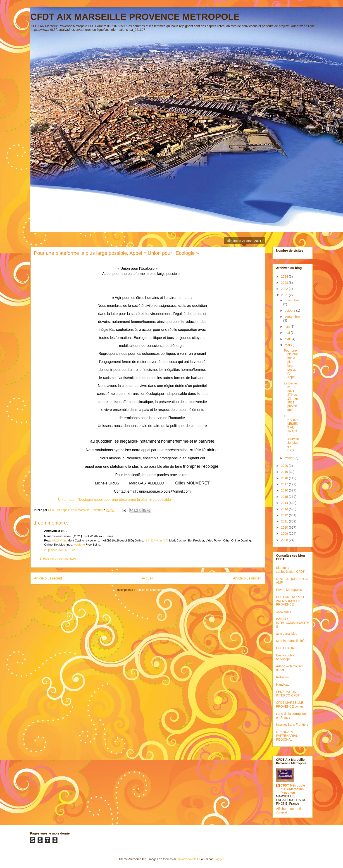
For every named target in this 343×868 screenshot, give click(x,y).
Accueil (148, 578)
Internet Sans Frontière (292, 725)
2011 (285, 521)
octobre (290, 310)
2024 (285, 277)
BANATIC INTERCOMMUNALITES (292, 623)
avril (288, 339)
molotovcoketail (188, 859)
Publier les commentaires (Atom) (157, 590)
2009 (285, 534)
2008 (285, 540)
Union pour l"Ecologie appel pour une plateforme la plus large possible (114, 500)
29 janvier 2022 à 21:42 (60, 550)
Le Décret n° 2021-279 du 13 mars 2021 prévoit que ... (291, 397)
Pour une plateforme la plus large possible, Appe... (291, 364)
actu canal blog (287, 634)
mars (289, 345)
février (289, 458)
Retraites (282, 677)
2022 (285, 289)
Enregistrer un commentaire (58, 559)
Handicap (283, 684)
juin (288, 327)
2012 (285, 515)
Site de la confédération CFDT (290, 570)
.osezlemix (283, 612)
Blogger (219, 859)
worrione (79, 545)
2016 (285, 490)
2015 (285, 497)
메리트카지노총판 (157, 540)
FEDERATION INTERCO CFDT (288, 694)
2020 (285, 466)
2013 (285, 509)
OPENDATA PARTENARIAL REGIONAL (287, 736)
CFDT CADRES (287, 648)
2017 (285, 484)
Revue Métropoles (289, 590)
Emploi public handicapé (285, 657)
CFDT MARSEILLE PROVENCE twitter (290, 705)
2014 (285, 503)
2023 (285, 283)
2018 (285, 478)
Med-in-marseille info (291, 641)
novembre (292, 300)
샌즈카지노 (59, 540)
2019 (285, 472)
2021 (285, 295)
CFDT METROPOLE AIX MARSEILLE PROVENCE (291, 601)
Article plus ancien (247, 578)
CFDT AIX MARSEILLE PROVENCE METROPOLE (135, 17)
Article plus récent (48, 578)
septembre (292, 317)
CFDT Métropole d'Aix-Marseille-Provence (293, 789)
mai (288, 333)
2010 (285, 527)
